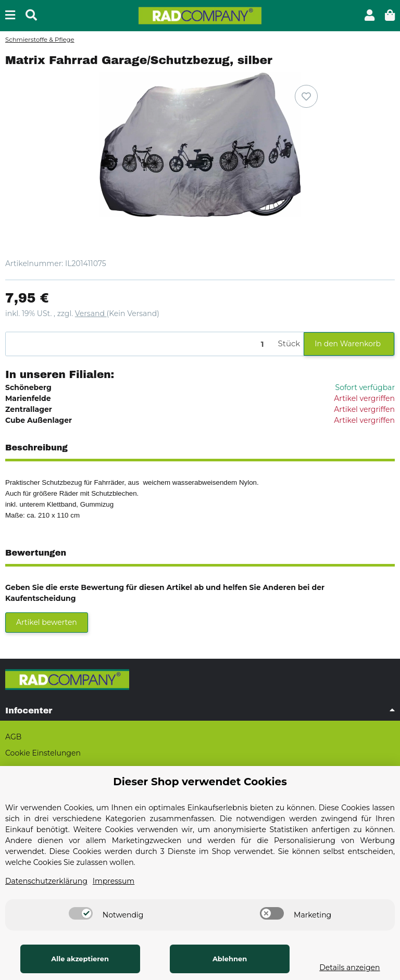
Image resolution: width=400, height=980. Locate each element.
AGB (13, 737)
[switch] (81, 913)
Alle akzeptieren (77, 959)
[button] (370, 15)
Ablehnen (222, 959)
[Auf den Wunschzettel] (306, 96)
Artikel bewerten (47, 622)
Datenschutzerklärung (46, 881)
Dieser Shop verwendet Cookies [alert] (200, 782)
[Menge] (140, 344)
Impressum (114, 881)
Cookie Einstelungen (43, 753)
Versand (91, 313)
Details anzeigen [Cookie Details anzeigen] (344, 968)
